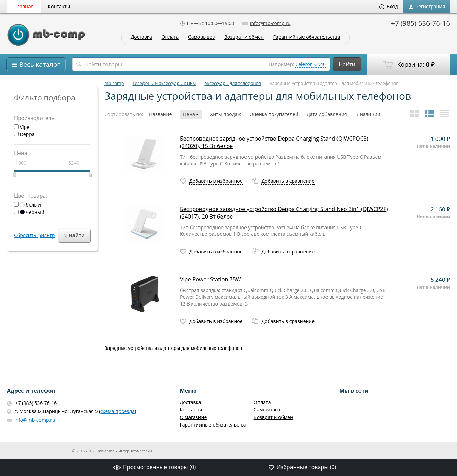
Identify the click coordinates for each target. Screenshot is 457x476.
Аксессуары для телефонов (233, 83)
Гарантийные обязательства (307, 37)
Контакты (59, 6)
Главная (24, 6)
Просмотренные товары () (155, 467)
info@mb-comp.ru (266, 23)
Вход (389, 6)
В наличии (368, 114)
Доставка (141, 37)
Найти (347, 64)
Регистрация (427, 6)
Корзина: (409, 65)
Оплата (170, 37)
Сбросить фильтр (35, 235)
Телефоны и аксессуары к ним (164, 83)
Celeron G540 (311, 64)
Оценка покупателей (274, 114)
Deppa (24, 134)
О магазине (193, 417)
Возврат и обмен (244, 37)
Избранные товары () (302, 467)
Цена (191, 114)
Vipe (22, 127)
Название (160, 114)
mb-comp (114, 83)
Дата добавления (327, 114)
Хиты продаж (226, 114)
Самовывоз (201, 37)
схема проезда (117, 411)
